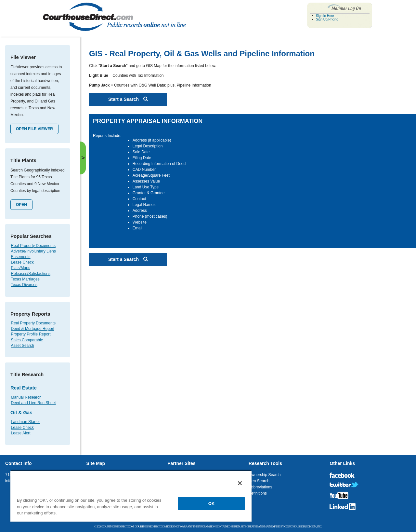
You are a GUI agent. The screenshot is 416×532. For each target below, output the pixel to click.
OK (212, 504)
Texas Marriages (25, 279)
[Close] (240, 483)
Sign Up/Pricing (327, 19)
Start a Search (128, 99)
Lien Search (259, 481)
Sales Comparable (27, 340)
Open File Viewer (34, 129)
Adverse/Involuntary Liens (33, 251)
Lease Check (22, 262)
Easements (21, 257)
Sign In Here (325, 16)
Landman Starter (26, 422)
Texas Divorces (24, 285)
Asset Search (23, 346)
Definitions (258, 493)
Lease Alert (21, 433)
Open (21, 205)
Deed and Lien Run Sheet (33, 403)
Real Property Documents (33, 246)
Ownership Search (265, 475)
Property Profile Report (31, 334)
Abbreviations (260, 487)
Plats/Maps (21, 268)
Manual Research (26, 397)
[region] (131, 496)
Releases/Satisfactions (31, 274)
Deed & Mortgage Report (33, 329)
